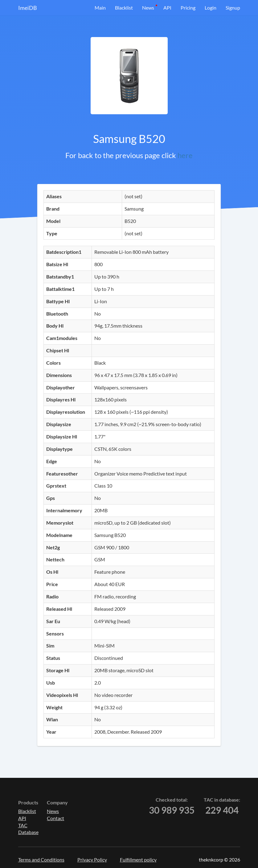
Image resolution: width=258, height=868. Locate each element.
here (185, 155)
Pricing (188, 8)
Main (100, 8)
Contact (55, 818)
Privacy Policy (92, 860)
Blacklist (124, 8)
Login (211, 8)
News (148, 8)
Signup (233, 8)
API (167, 8)
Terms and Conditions (41, 860)
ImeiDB (28, 8)
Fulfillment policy (138, 860)
